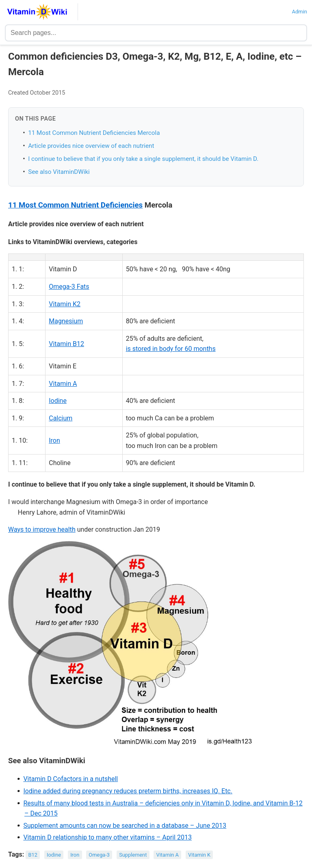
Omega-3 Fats (69, 287)
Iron (54, 440)
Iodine (58, 401)
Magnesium (66, 321)
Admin (299, 12)
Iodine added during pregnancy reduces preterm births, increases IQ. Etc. (128, 791)
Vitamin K (199, 855)
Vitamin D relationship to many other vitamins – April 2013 (107, 837)
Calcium (61, 418)
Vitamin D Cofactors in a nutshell (70, 779)
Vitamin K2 (65, 304)
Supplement (133, 855)
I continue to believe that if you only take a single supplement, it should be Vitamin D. (143, 159)
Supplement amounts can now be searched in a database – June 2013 (125, 826)
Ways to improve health (42, 529)
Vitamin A (63, 384)
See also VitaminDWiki (59, 172)
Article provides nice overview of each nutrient (91, 146)
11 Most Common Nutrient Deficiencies (75, 205)
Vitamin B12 (66, 344)
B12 (33, 855)
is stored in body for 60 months (171, 349)
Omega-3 (99, 855)
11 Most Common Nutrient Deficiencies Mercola (94, 133)
